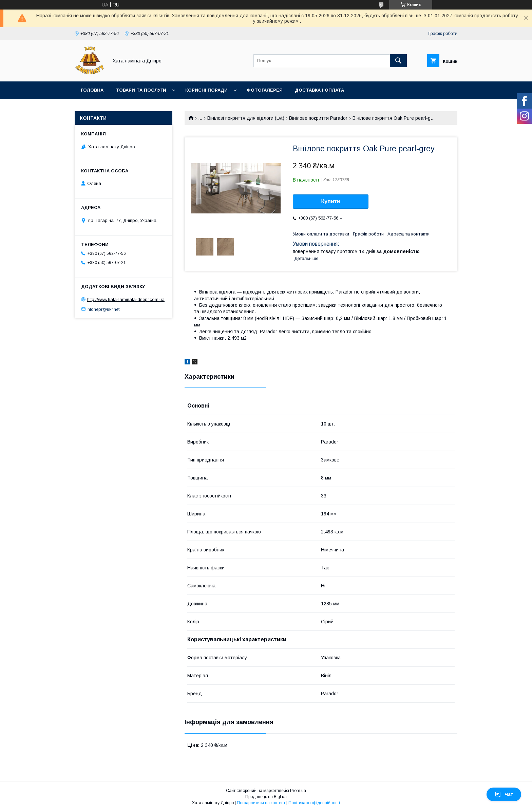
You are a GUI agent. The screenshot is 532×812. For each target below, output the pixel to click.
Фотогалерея (265, 90)
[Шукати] (398, 61)
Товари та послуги (141, 90)
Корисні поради (206, 90)
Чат (504, 794)
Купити (331, 201)
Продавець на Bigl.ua (266, 797)
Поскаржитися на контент (261, 803)
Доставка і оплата (319, 90)
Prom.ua (298, 791)
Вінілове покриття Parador (318, 118)
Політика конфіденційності (314, 803)
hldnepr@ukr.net (103, 309)
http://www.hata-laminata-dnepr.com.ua (126, 299)
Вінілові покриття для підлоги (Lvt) (246, 118)
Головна (92, 90)
